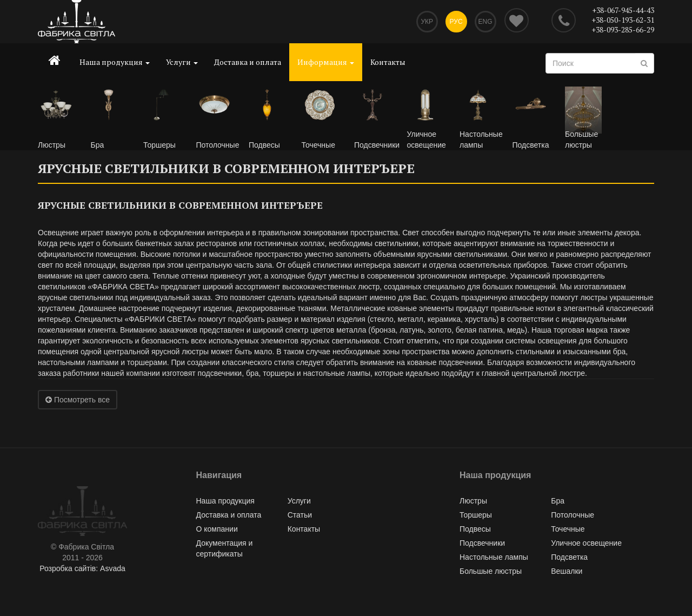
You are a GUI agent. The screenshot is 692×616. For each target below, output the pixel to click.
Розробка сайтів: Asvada (82, 568)
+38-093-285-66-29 (623, 29)
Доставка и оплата (248, 62)
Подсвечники (482, 543)
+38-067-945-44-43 (623, 10)
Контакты (388, 62)
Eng (485, 22)
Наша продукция (115, 62)
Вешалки (567, 571)
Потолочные (573, 515)
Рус (456, 22)
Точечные (568, 529)
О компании (217, 529)
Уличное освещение (586, 543)
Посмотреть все (78, 400)
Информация (326, 62)
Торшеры (476, 515)
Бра (558, 501)
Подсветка (569, 557)
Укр (427, 22)
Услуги (182, 62)
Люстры (473, 501)
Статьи (300, 515)
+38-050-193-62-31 (623, 20)
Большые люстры (491, 571)
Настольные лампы (494, 557)
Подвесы (475, 529)
